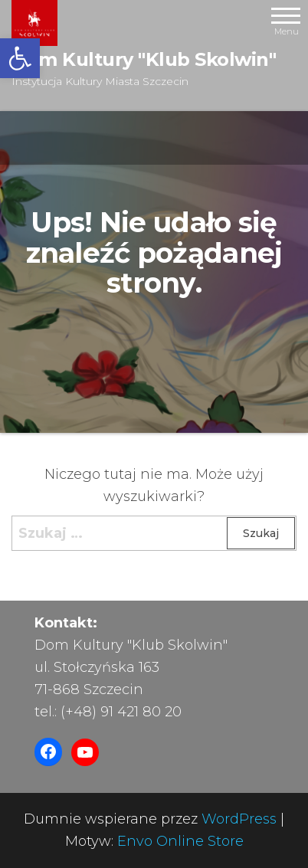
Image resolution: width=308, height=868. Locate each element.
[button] (20, 58)
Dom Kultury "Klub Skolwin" (144, 59)
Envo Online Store (180, 841)
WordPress (239, 819)
